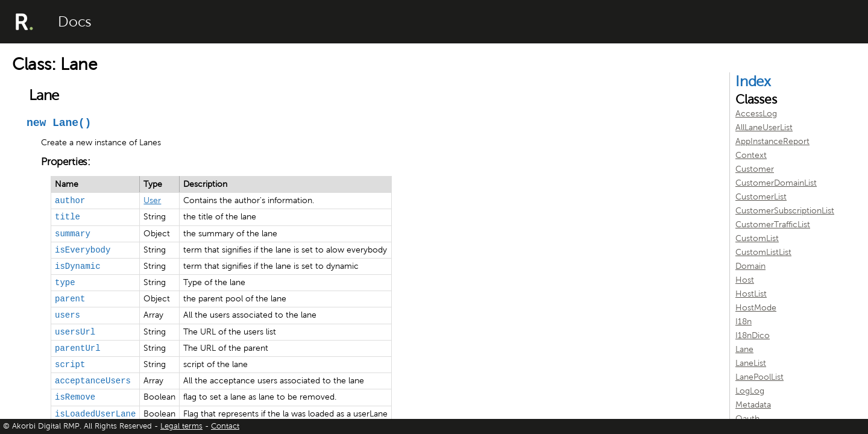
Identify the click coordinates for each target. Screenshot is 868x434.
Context (751, 155)
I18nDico (753, 335)
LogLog (750, 391)
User (152, 200)
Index (753, 81)
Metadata (753, 405)
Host (745, 280)
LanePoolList (759, 377)
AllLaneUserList (764, 127)
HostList (751, 294)
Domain (750, 266)
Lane (744, 349)
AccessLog (756, 114)
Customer (755, 169)
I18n (744, 322)
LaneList (751, 363)
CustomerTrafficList (773, 225)
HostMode (756, 308)
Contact (225, 426)
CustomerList (761, 197)
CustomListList (763, 252)
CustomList (757, 238)
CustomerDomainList (776, 183)
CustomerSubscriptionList (785, 211)
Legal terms (181, 426)
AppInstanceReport (772, 141)
